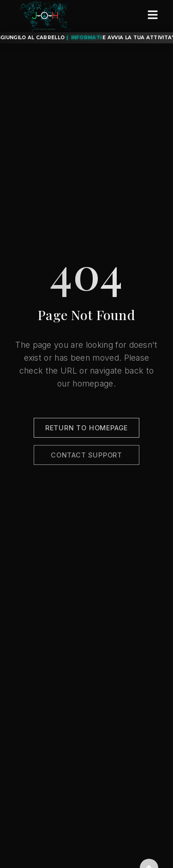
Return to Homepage (86, 430)
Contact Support (86, 457)
